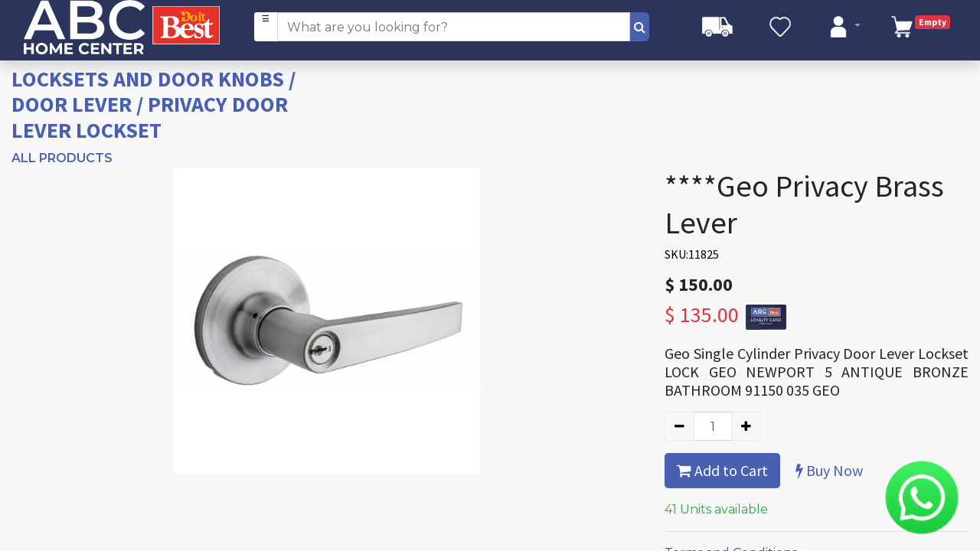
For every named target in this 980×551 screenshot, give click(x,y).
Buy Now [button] (829, 470)
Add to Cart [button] (722, 470)
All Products (62, 158)
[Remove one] (679, 426)
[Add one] (746, 426)
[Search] (640, 27)
